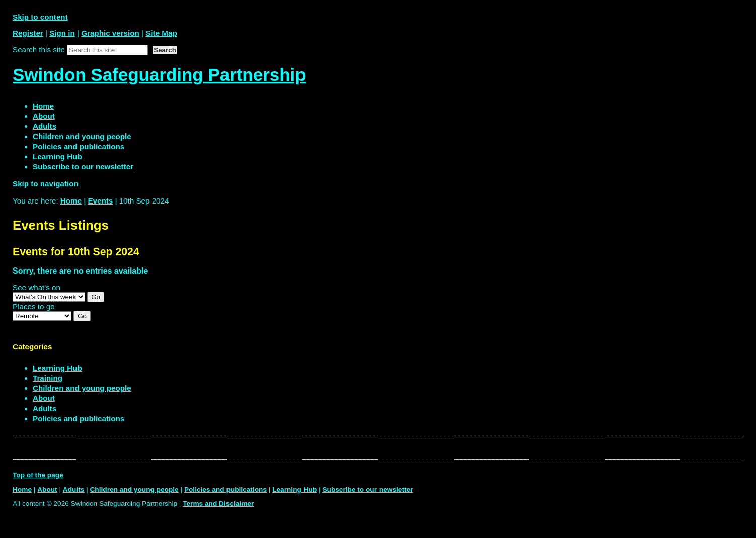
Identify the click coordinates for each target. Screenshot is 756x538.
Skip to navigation (46, 184)
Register (28, 33)
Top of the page (38, 475)
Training (48, 378)
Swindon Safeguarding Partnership (159, 74)
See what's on (36, 287)
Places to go (34, 307)
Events (100, 201)
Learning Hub (57, 368)
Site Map (161, 33)
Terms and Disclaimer (218, 503)
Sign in (62, 33)
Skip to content (40, 17)
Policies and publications (79, 418)
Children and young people (82, 388)
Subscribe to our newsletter (367, 489)
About (44, 398)
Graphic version (110, 33)
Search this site (39, 50)
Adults (45, 408)
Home (71, 201)
